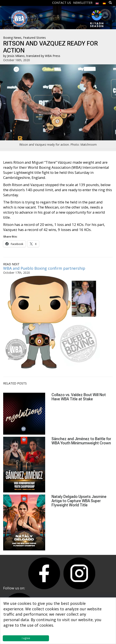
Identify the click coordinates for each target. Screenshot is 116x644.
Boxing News (12, 38)
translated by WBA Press (43, 56)
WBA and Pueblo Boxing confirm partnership (44, 268)
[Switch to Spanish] (104, 2)
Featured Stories (34, 38)
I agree (26, 638)
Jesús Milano (16, 56)
